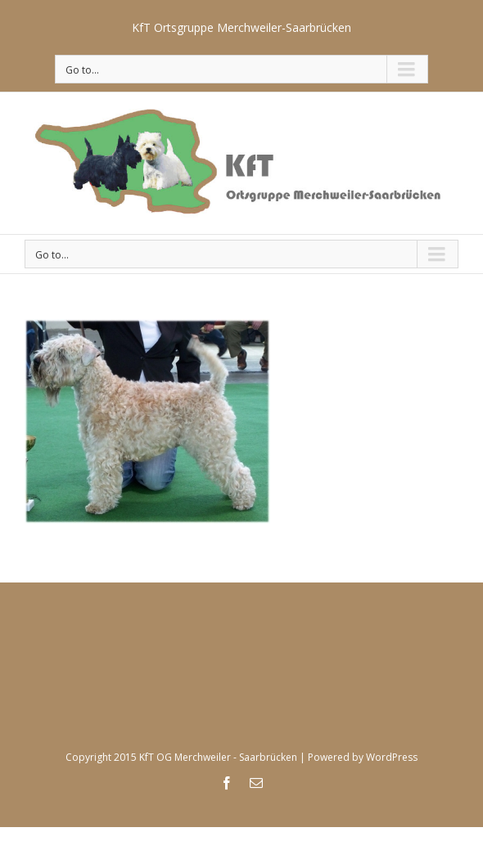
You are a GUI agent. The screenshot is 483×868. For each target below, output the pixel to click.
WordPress (392, 757)
